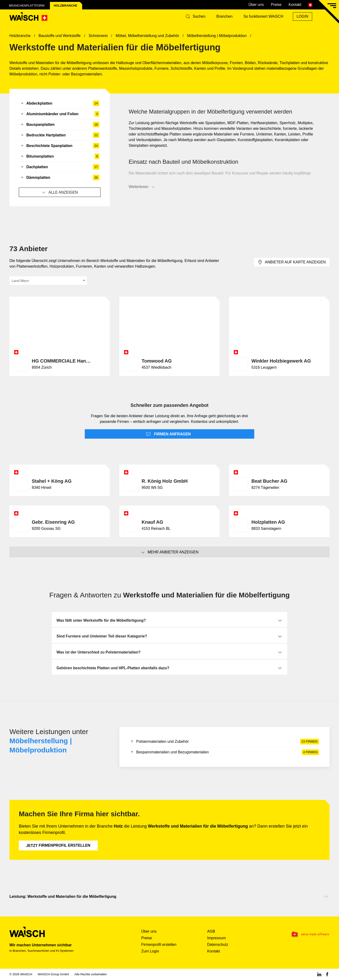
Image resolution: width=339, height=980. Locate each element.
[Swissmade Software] (301, 935)
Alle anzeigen (60, 192)
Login (303, 16)
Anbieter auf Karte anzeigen (292, 262)
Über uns (256, 5)
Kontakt (295, 5)
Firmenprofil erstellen (58, 845)
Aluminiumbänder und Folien (60, 114)
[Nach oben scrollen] (326, 897)
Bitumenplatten (60, 156)
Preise (276, 5)
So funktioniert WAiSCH (263, 16)
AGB (211, 931)
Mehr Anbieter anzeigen (169, 552)
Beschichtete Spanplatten (60, 146)
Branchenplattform (27, 6)
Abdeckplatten (60, 103)
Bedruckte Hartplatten (60, 135)
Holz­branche (65, 6)
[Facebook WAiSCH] (327, 974)
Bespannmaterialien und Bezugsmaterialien (224, 752)
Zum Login (150, 951)
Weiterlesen (142, 187)
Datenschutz (218, 945)
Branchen (224, 16)
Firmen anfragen (168, 434)
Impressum (216, 938)
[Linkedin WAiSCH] (319, 974)
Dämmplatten (60, 178)
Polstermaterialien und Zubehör (224, 742)
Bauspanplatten (60, 125)
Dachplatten (60, 167)
